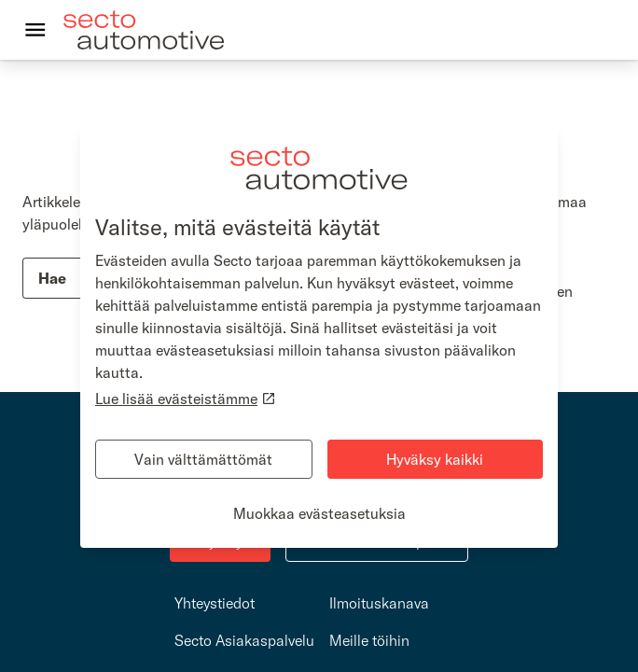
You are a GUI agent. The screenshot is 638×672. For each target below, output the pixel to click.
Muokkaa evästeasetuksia (319, 513)
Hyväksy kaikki (435, 459)
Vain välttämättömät (203, 459)
